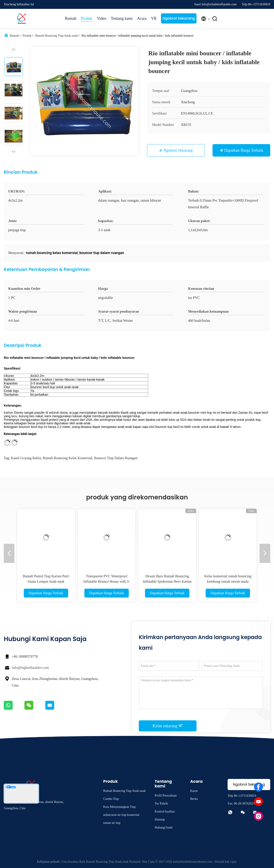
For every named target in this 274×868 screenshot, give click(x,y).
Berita (194, 799)
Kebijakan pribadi (48, 862)
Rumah (71, 18)
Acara (142, 18)
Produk (87, 18)
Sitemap (160, 819)
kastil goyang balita (26, 458)
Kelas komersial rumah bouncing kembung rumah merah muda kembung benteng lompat (228, 581)
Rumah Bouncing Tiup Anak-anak (57, 36)
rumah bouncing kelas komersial (68, 458)
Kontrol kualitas (165, 811)
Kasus (194, 791)
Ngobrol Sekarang (179, 18)
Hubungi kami (164, 827)
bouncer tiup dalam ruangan (116, 458)
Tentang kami (122, 18)
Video (102, 18)
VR (154, 18)
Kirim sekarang (168, 726)
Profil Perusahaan (166, 796)
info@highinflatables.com (30, 668)
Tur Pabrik (161, 803)
